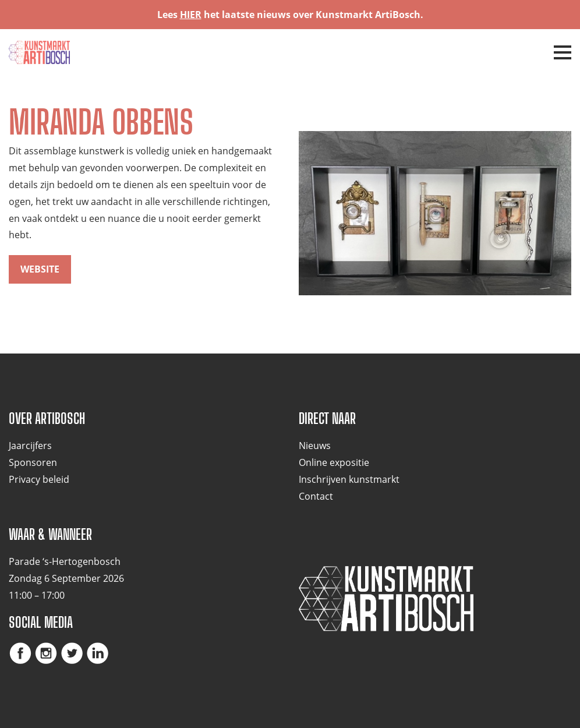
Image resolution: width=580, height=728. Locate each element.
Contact (316, 496)
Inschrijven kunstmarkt (349, 479)
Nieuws (315, 446)
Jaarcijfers (30, 446)
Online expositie (334, 462)
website (40, 269)
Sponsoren (33, 462)
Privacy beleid (39, 479)
